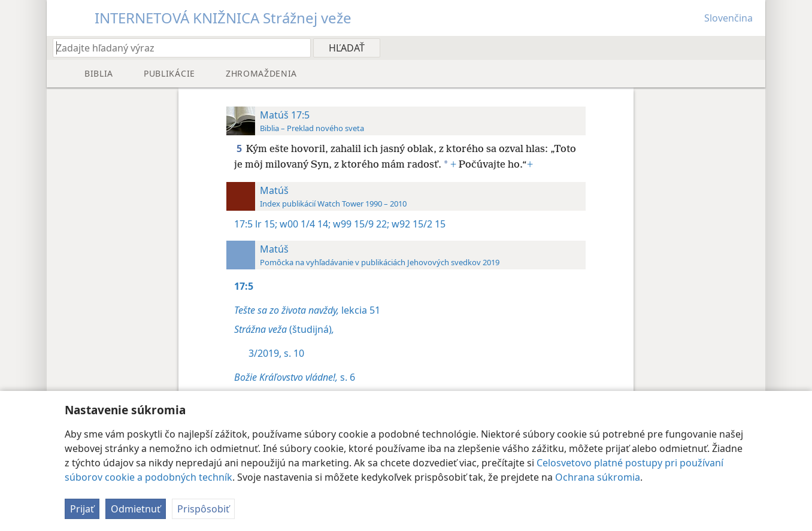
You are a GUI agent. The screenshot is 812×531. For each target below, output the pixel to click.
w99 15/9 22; (360, 224)
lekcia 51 (307, 310)
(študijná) (284, 329)
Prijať (82, 509)
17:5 (243, 224)
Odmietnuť (136, 509)
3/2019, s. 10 (276, 353)
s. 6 (295, 377)
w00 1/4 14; (304, 224)
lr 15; (266, 224)
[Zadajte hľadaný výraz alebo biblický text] (176, 48)
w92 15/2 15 (417, 224)
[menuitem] (752, 47)
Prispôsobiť (203, 509)
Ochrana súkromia (598, 477)
